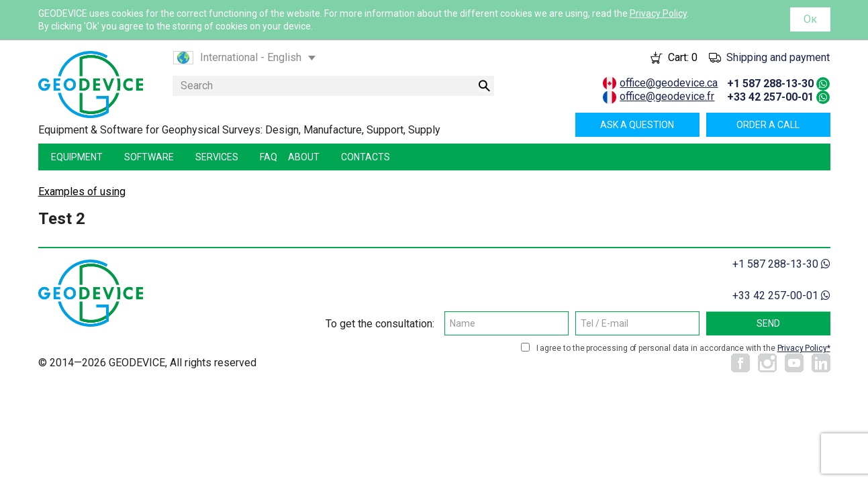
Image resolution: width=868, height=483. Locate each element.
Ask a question (637, 125)
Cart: (683, 57)
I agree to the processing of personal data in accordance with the (683, 348)
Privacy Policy (658, 13)
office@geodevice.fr (667, 96)
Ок (810, 19)
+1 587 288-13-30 (770, 84)
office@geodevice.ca (669, 83)
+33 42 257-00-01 (770, 97)
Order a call (768, 125)
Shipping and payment (778, 57)
